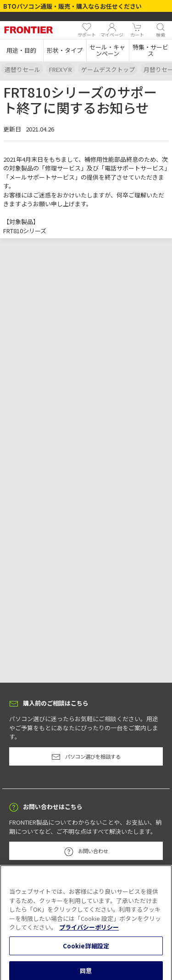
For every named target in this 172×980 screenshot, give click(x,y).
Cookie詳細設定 (86, 950)
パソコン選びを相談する (86, 757)
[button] (22, 50)
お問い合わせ (86, 852)
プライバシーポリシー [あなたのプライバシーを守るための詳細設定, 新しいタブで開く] (89, 932)
